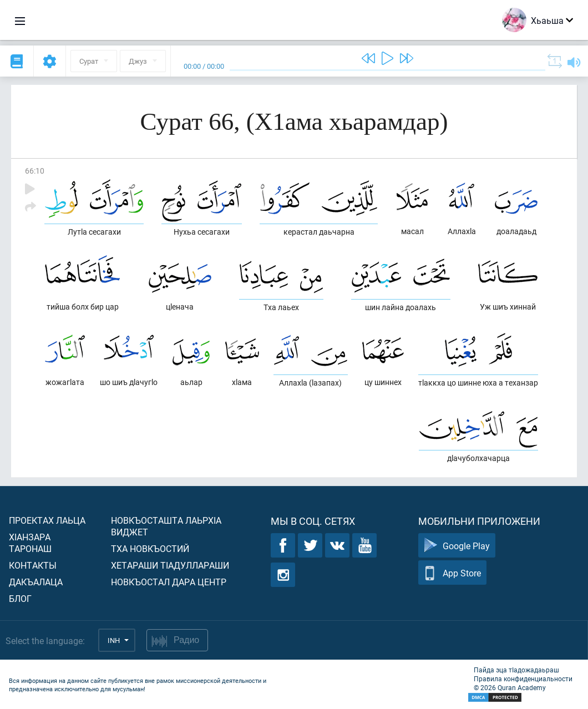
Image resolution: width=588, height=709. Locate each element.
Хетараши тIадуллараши (170, 565)
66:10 (35, 171)
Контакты (33, 565)
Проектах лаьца (47, 520)
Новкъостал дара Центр (169, 582)
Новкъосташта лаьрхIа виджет (166, 526)
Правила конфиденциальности (523, 678)
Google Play (457, 546)
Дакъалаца (36, 582)
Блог (20, 598)
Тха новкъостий (150, 548)
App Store (452, 573)
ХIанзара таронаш (30, 543)
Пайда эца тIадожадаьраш (516, 670)
